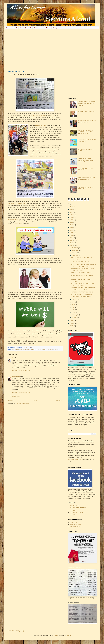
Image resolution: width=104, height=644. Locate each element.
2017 (72, 230)
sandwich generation (48, 349)
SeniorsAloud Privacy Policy (16, 631)
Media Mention (46, 28)
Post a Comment (15, 396)
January (74, 317)
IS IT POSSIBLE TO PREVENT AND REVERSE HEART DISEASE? (82, 295)
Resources (37, 28)
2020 (72, 222)
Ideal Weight (73, 522)
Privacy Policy (57, 28)
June (73, 305)
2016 (72, 233)
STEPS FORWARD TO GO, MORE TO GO (86, 188)
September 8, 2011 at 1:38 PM (21, 392)
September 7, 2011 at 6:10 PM (21, 370)
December (75, 248)
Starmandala (16, 376)
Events (15, 28)
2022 (72, 217)
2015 (72, 235)
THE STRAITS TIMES (76, 512)
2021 (72, 220)
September (75, 256)
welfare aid (57, 349)
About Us (8, 28)
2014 (72, 238)
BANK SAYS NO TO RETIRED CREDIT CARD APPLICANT (83, 269)
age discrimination (17, 349)
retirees (40, 349)
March (74, 312)
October (74, 253)
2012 (72, 243)
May (73, 307)
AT (13, 358)
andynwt (56, 636)
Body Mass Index (75, 527)
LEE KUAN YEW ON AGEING (86, 111)
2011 (72, 246)
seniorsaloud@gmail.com (75, 459)
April (73, 310)
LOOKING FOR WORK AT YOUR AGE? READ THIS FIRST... (83, 285)
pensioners (26, 349)
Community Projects (25, 28)
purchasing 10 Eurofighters (17, 203)
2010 (72, 321)
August (74, 299)
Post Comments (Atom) (23, 404)
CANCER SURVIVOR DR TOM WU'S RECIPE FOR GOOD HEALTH (87, 103)
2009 (72, 323)
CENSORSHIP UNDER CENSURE (82, 273)
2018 (72, 227)
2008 (72, 326)
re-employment (33, 349)
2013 (72, 240)
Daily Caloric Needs (76, 524)
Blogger (69, 636)
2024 (72, 212)
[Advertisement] (18, 50)
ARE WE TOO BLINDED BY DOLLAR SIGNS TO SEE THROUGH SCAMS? (86, 132)
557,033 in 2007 (13, 220)
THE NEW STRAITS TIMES (78, 508)
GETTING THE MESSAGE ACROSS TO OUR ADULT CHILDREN (83, 289)
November (75, 250)
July (73, 302)
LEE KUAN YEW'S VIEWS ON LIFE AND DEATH (87, 122)
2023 (72, 215)
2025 (72, 209)
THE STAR (73, 510)
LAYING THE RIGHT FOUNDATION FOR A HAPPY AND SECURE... (84, 265)
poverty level (18, 224)
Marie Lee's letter (39, 115)
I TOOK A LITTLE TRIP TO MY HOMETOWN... (87, 141)
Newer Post (11, 401)
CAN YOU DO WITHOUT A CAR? (81, 262)
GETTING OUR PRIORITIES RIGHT (82, 292)
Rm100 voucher (41, 125)
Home (35, 401)
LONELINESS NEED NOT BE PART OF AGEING (86, 178)
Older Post (59, 401)
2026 (72, 207)
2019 (72, 225)
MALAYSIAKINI (74, 506)
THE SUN (73, 515)
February (75, 315)
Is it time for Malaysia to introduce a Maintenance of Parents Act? (86, 160)
